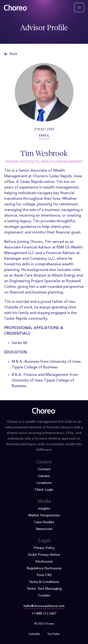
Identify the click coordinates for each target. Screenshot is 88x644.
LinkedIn (34, 634)
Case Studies (44, 522)
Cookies (44, 596)
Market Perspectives (44, 515)
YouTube (53, 634)
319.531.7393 (44, 130)
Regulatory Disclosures (44, 568)
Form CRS (44, 575)
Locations (44, 483)
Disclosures (44, 562)
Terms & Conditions (44, 582)
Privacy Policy (44, 548)
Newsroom (44, 529)
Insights (44, 509)
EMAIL (44, 136)
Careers (44, 476)
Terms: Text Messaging (44, 589)
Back (11, 54)
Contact (44, 469)
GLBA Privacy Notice (44, 555)
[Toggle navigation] (79, 7)
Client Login (44, 490)
